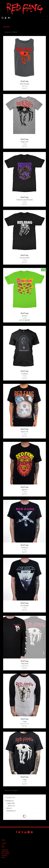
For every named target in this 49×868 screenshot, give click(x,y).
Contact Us (5, 850)
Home (3, 840)
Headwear (11, 811)
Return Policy (5, 852)
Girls (9, 808)
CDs (3, 845)
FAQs (3, 857)
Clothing (9, 801)
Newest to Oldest (11, 32)
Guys (10, 803)
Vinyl (3, 847)
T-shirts (4, 843)
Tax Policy (4, 856)
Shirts (11, 806)
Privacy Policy (6, 854)
